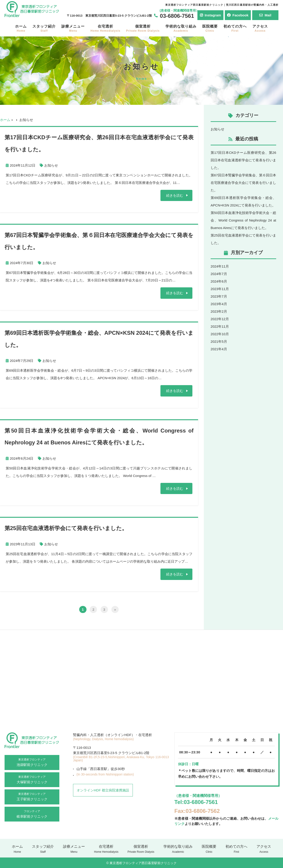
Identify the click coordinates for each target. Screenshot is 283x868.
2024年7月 (219, 274)
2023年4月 (219, 304)
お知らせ (51, 165)
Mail (265, 15)
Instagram (211, 15)
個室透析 (143, 28)
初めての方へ (235, 28)
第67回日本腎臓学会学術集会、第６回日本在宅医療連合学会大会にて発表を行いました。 (243, 183)
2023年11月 (220, 289)
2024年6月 (219, 281)
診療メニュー (73, 28)
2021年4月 (219, 349)
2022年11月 (220, 326)
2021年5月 (219, 341)
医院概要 (210, 28)
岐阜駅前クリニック (32, 814)
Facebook (238, 15)
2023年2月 (219, 311)
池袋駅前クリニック (32, 762)
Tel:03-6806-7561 (196, 802)
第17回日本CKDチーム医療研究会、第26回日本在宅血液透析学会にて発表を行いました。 (243, 160)
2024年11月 (220, 266)
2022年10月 (220, 334)
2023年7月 (219, 296)
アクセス (260, 28)
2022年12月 (220, 319)
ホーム (21, 28)
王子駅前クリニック (32, 796)
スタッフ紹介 (44, 28)
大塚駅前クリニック (32, 779)
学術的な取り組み (181, 28)
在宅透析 (105, 28)
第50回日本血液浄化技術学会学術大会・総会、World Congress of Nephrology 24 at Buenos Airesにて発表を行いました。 (243, 220)
